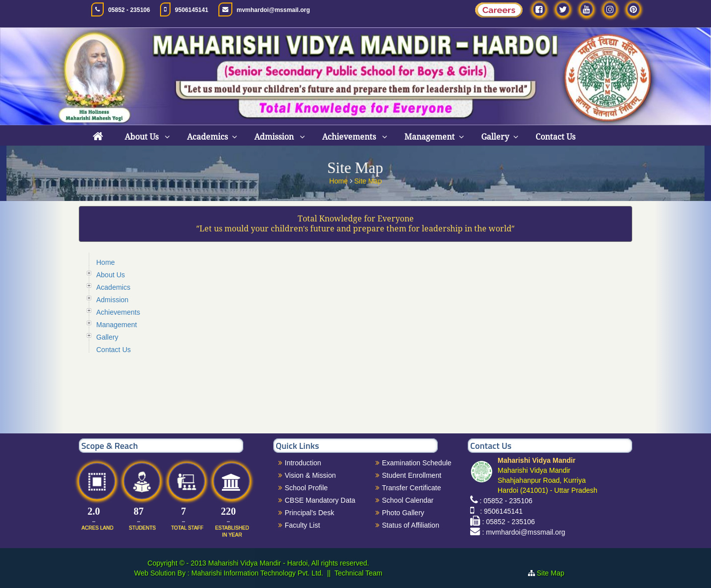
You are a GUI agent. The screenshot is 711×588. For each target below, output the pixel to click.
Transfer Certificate (412, 488)
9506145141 (192, 10)
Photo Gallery (403, 513)
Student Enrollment (412, 475)
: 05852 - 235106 (506, 501)
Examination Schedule (417, 463)
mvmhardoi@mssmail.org (273, 10)
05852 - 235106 (129, 10)
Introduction (303, 463)
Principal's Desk (309, 513)
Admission (275, 137)
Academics (207, 137)
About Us (143, 137)
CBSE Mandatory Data (320, 500)
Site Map (368, 180)
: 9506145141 (499, 511)
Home (339, 180)
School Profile (306, 488)
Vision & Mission (310, 475)
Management (430, 137)
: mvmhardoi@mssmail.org (524, 532)
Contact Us (555, 137)
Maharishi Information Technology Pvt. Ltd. (256, 573)
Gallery (495, 137)
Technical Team (358, 573)
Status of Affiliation (411, 525)
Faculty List (302, 525)
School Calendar (408, 500)
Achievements (350, 137)
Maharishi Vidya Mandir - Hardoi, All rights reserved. (288, 563)
